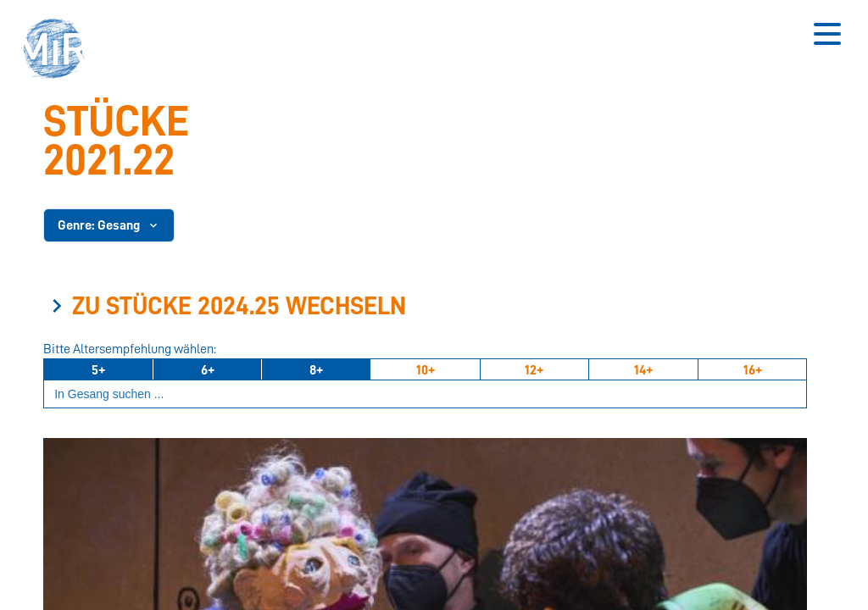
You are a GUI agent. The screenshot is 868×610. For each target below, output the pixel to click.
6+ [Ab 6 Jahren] (208, 370)
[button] (59, 51)
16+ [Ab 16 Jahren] (753, 370)
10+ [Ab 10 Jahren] (426, 370)
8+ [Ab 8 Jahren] (316, 370)
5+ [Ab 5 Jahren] (98, 370)
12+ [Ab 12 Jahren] (534, 370)
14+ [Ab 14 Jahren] (643, 370)
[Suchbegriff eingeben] (425, 394)
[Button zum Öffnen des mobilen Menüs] (827, 34)
